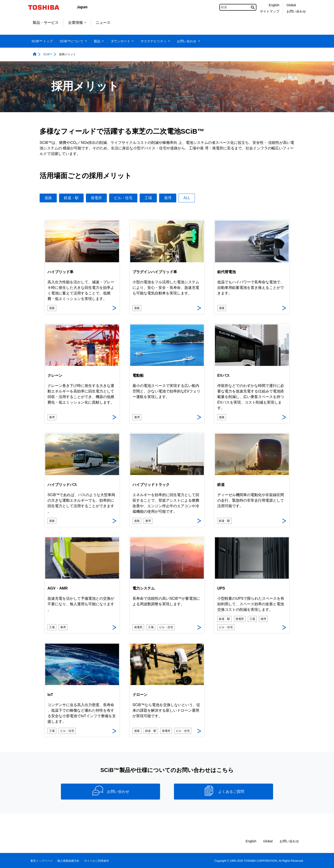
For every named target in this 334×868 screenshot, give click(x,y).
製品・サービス (46, 23)
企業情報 (77, 23)
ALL (187, 198)
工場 (148, 198)
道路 (48, 198)
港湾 (168, 198)
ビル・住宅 (123, 198)
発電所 (96, 198)
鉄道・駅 (71, 198)
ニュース (103, 23)
